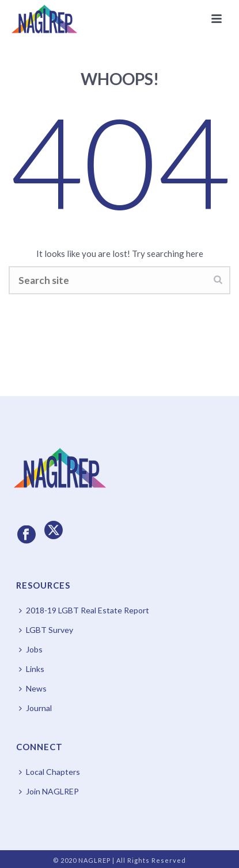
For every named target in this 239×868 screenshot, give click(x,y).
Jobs (31, 649)
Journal (35, 708)
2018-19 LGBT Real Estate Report (84, 610)
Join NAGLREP (49, 791)
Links (32, 669)
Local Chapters (50, 772)
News (33, 688)
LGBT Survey (46, 630)
